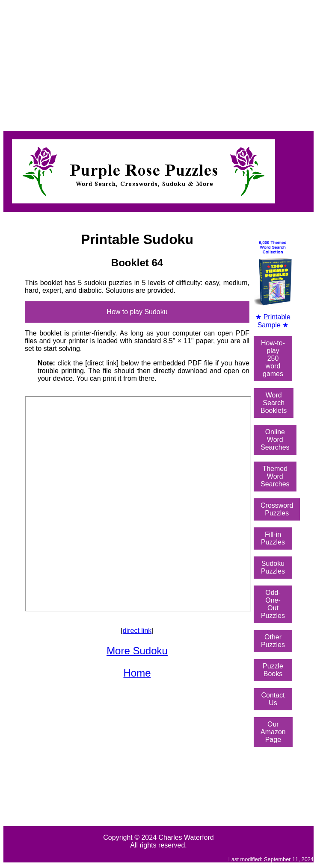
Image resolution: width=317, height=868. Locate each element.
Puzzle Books (273, 670)
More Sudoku (137, 651)
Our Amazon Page (273, 732)
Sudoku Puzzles (273, 567)
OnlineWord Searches (275, 440)
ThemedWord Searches (275, 476)
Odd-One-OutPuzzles (273, 604)
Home (137, 673)
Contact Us (273, 699)
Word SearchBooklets (274, 403)
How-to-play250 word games (273, 358)
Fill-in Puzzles (273, 538)
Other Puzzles (273, 641)
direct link (137, 631)
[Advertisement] (158, 63)
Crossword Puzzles (277, 509)
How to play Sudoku (137, 312)
